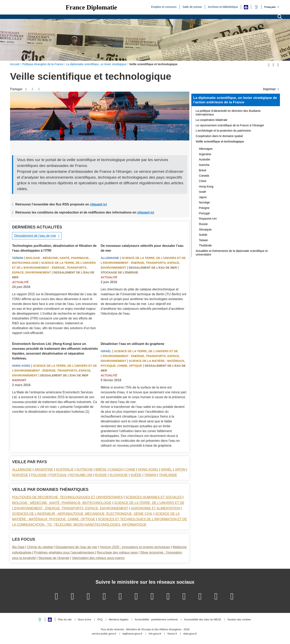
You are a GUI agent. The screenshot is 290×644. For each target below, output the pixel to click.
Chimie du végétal (40, 547)
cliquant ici (98, 204)
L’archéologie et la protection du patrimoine (223, 131)
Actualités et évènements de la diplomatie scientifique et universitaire (232, 253)
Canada (116, 470)
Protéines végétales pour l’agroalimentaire (65, 552)
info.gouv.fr (155, 634)
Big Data (18, 547)
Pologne (39, 475)
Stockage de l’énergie (119, 272)
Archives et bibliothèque (223, 7)
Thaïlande (168, 475)
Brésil (101, 470)
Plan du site (65, 620)
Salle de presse (192, 7)
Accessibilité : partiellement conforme (156, 620)
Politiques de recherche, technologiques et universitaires (67, 497)
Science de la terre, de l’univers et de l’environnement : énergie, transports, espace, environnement (54, 268)
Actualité (20, 282)
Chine (130, 470)
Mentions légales (119, 620)
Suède (136, 475)
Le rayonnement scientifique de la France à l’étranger (230, 125)
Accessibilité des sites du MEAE (202, 620)
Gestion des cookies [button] (239, 620)
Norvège (20, 475)
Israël (106, 351)
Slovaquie (119, 475)
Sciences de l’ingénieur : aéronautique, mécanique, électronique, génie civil (82, 514)
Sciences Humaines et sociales (154, 497)
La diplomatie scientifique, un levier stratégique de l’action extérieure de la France (235, 100)
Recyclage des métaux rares (117, 552)
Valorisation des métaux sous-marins (98, 558)
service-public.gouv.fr (104, 634)
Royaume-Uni (81, 475)
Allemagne (110, 258)
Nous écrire (84, 620)
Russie (101, 475)
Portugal (58, 475)
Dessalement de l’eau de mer (35, 236)
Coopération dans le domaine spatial (219, 136)
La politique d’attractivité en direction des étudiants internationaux (228, 113)
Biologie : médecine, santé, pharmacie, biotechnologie (62, 503)
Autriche (85, 470)
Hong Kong (21, 366)
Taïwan (18, 258)
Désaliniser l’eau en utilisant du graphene (133, 344)
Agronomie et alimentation (155, 508)
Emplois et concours (164, 7)
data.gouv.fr (190, 634)
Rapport (19, 380)
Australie (65, 470)
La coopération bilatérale (212, 120)
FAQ (100, 620)
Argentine (44, 470)
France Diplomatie (91, 7)
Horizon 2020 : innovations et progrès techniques (135, 547)
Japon (180, 470)
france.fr (172, 634)
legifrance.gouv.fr (132, 634)
